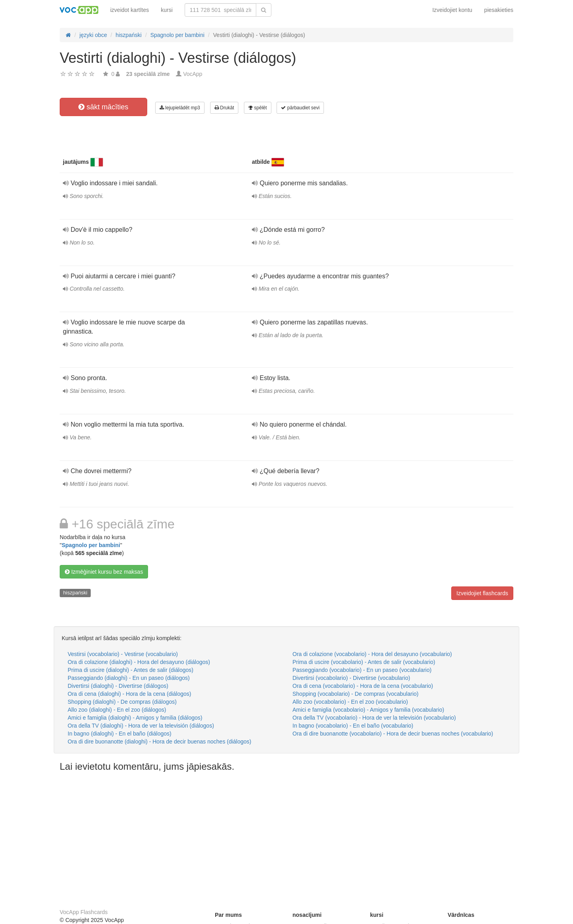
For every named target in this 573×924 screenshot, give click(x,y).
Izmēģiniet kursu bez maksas (104, 572)
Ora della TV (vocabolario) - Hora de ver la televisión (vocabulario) (374, 718)
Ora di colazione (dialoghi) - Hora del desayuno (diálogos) (139, 662)
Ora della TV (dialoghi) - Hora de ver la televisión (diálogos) (141, 726)
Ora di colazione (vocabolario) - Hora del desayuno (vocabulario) (372, 654)
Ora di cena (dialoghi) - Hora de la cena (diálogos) (130, 694)
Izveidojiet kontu (452, 10)
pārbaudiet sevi (300, 108)
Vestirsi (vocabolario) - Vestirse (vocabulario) (123, 654)
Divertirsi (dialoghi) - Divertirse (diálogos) (118, 686)
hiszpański (75, 593)
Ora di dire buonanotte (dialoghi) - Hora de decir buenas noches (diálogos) (160, 742)
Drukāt (224, 108)
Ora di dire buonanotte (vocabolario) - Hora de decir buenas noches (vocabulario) (393, 734)
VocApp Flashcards (84, 912)
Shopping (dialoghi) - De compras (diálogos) (122, 702)
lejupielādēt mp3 (180, 108)
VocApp (193, 74)
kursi (167, 10)
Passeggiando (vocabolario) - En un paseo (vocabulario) (362, 670)
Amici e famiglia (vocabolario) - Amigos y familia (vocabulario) (368, 710)
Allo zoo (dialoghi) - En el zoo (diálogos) (117, 710)
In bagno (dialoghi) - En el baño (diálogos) (120, 734)
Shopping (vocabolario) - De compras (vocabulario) (356, 694)
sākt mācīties (103, 107)
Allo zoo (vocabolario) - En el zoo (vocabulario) (350, 702)
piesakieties (499, 10)
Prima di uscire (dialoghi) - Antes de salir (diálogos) (131, 670)
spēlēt (257, 108)
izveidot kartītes (130, 10)
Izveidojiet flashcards (482, 593)
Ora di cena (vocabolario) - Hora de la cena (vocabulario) (363, 686)
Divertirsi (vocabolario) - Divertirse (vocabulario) (351, 678)
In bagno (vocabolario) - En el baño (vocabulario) (353, 726)
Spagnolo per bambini (91, 545)
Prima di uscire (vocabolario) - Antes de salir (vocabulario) (364, 662)
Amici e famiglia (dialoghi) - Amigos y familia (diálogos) (135, 718)
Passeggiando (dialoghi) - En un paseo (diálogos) (129, 678)
